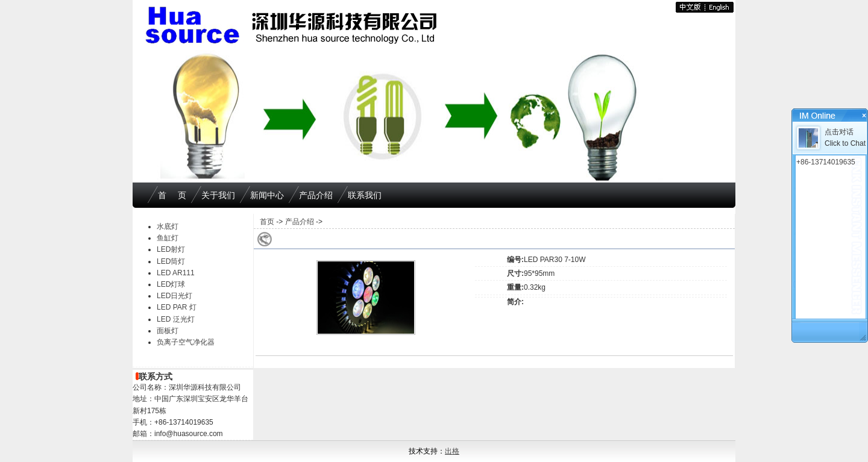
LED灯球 (171, 284)
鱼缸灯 (168, 238)
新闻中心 (267, 195)
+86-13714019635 (826, 162)
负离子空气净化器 (186, 342)
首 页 (172, 195)
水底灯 (168, 226)
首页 (267, 222)
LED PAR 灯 (177, 307)
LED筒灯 (171, 261)
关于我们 (218, 195)
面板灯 (168, 331)
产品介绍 (316, 195)
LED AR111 (176, 273)
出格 (452, 451)
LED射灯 (171, 249)
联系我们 (365, 195)
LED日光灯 (175, 296)
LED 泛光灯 (176, 319)
